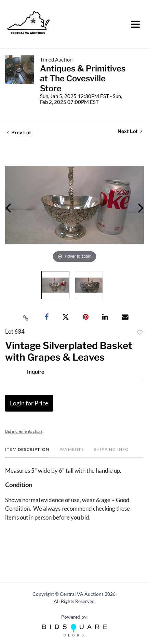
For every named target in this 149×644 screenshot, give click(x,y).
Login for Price (29, 403)
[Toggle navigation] (135, 24)
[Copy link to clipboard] (26, 317)
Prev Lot (19, 132)
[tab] (27, 452)
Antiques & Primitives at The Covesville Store (83, 78)
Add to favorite (140, 333)
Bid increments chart (24, 431)
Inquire (36, 372)
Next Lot (130, 131)
